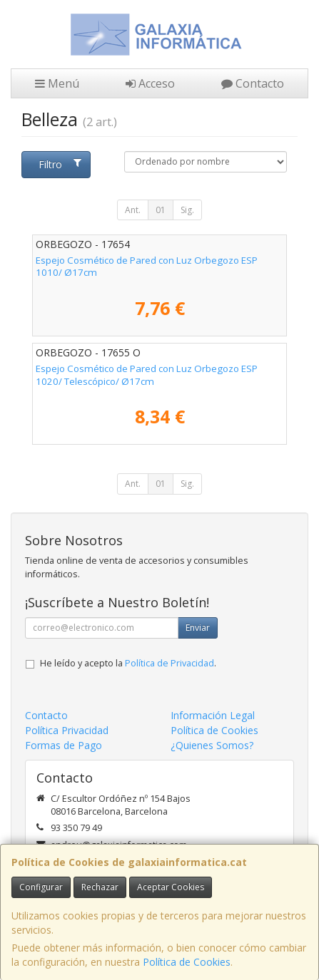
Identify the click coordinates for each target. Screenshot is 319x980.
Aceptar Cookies (171, 887)
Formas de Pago (64, 745)
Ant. (133, 210)
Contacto (253, 83)
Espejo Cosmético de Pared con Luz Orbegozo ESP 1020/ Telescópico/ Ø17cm (147, 375)
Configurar (41, 887)
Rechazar (100, 887)
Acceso (150, 83)
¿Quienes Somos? (212, 745)
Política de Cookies (187, 962)
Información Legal (213, 715)
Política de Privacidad (169, 663)
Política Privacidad (67, 730)
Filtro (60, 164)
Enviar (198, 628)
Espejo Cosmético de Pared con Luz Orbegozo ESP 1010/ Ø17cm (147, 266)
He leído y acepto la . (128, 663)
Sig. (187, 210)
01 (161, 210)
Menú (57, 83)
